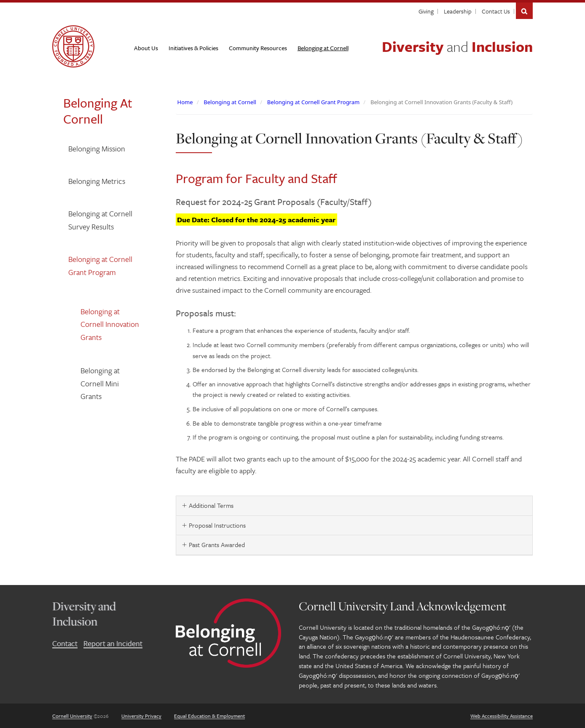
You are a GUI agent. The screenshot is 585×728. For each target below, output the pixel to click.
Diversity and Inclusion (84, 613)
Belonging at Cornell (230, 102)
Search (524, 11)
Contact (65, 643)
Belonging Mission (97, 148)
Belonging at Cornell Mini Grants (100, 383)
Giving (426, 11)
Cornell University (72, 716)
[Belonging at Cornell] (323, 48)
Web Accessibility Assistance (502, 716)
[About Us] (146, 48)
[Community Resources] (258, 48)
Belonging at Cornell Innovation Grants (110, 324)
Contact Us (496, 11)
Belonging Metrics (97, 181)
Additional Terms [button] (211, 505)
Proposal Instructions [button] (217, 525)
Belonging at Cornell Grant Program (100, 266)
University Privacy (141, 716)
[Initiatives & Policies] (193, 48)
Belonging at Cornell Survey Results (100, 220)
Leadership (458, 11)
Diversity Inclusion (457, 46)
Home (185, 102)
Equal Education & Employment (209, 716)
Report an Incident (113, 643)
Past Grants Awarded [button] (217, 545)
